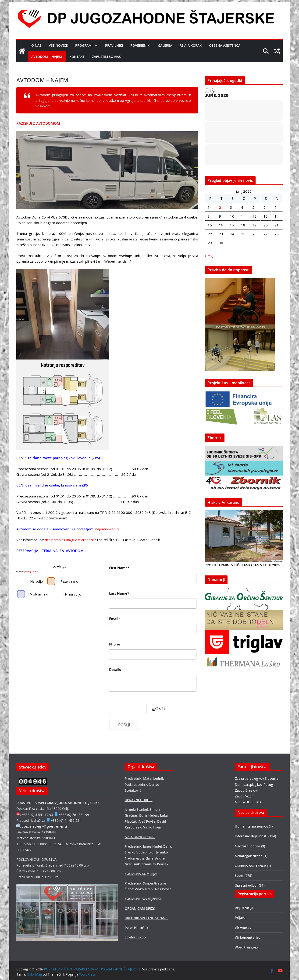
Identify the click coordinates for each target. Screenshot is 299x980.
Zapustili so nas (106, 57)
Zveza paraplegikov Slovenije (257, 778)
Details (115, 670)
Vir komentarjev (247, 937)
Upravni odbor (246, 885)
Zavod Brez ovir (247, 790)
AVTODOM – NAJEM (47, 57)
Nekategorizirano (249, 856)
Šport (239, 876)
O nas (36, 45)
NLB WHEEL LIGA (248, 802)
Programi (84, 45)
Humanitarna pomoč (251, 826)
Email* (115, 619)
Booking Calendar (32, 572)
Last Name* (119, 593)
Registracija (244, 908)
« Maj (209, 255)
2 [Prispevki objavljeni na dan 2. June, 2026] (220, 207)
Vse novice (58, 45)
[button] (95, 46)
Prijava (240, 918)
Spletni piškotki (136, 937)
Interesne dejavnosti (251, 836)
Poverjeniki (140, 45)
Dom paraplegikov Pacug (254, 784)
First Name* (119, 568)
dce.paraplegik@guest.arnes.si (69, 540)
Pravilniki (114, 45)
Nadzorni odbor (247, 846)
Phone (115, 644)
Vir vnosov (243, 928)
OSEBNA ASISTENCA (225, 45)
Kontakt (77, 57)
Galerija (165, 45)
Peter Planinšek (136, 928)
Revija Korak (191, 45)
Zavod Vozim (245, 796)
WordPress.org (247, 947)
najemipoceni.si (107, 529)
